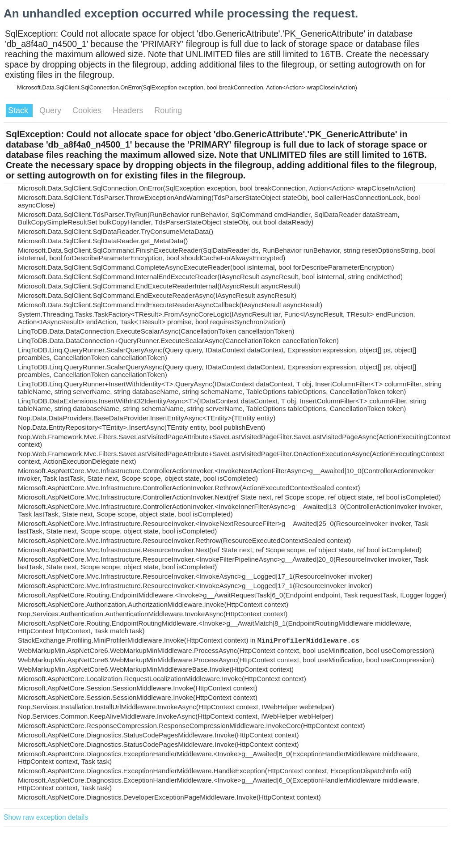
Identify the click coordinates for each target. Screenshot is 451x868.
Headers (129, 110)
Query (51, 110)
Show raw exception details (46, 817)
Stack (19, 110)
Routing (168, 110)
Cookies (88, 110)
